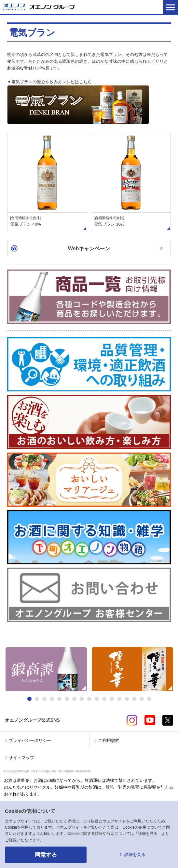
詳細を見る (135, 855)
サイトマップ (21, 758)
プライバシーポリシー (30, 740)
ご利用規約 (109, 740)
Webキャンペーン (89, 249)
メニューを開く (171, 7)
